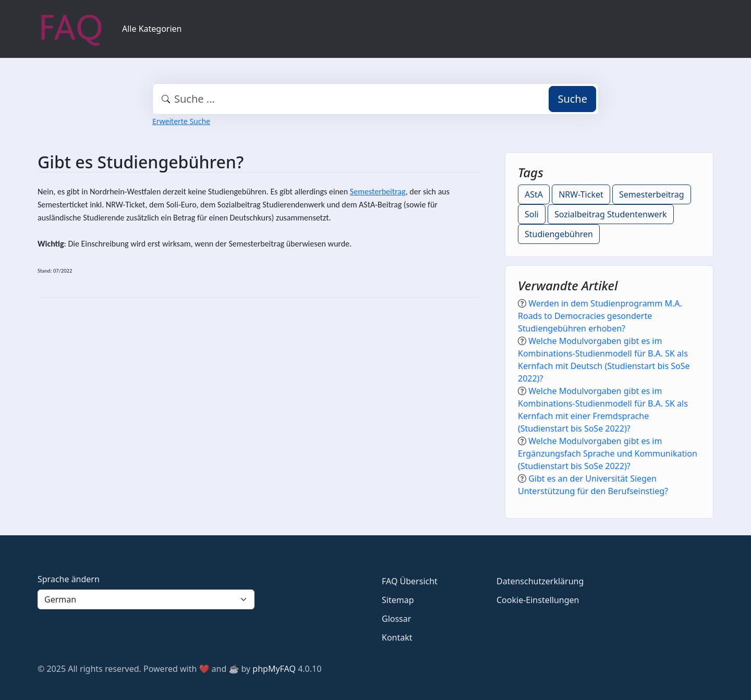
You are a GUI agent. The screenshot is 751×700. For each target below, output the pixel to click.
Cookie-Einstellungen (538, 600)
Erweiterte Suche (181, 121)
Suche (572, 99)
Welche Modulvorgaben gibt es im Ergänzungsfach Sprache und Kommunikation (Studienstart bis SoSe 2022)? (608, 453)
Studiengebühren (559, 234)
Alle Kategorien (152, 29)
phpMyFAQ (274, 669)
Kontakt (397, 637)
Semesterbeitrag (378, 192)
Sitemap (398, 600)
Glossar (396, 619)
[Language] (146, 599)
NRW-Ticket (581, 194)
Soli (532, 214)
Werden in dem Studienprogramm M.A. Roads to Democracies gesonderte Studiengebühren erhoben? (600, 316)
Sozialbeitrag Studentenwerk (611, 214)
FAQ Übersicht (410, 581)
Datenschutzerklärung (540, 581)
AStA (534, 194)
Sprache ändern (69, 579)
